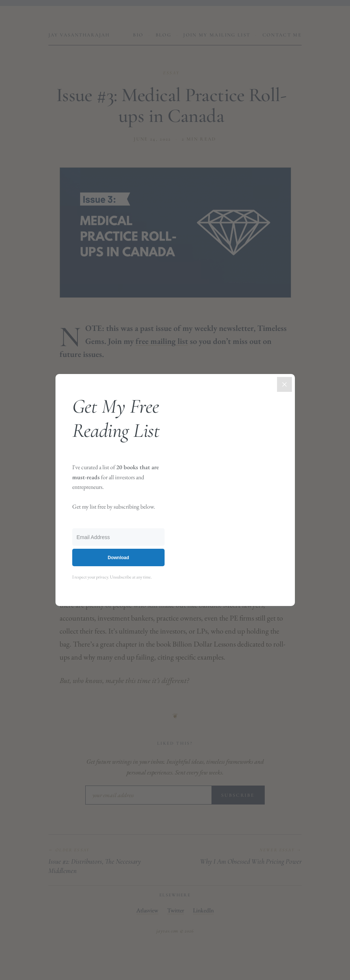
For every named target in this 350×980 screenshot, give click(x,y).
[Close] (284, 384)
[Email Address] (119, 537)
